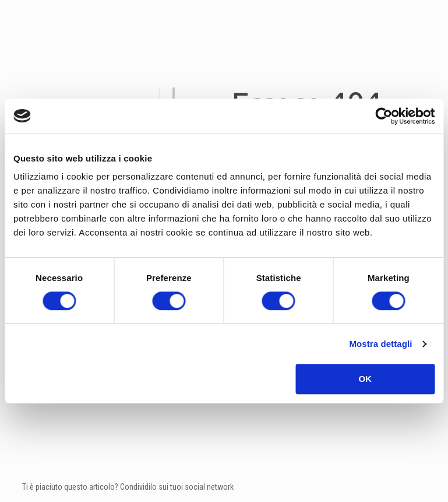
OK (365, 379)
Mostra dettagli (380, 344)
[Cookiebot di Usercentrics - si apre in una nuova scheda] (384, 116)
